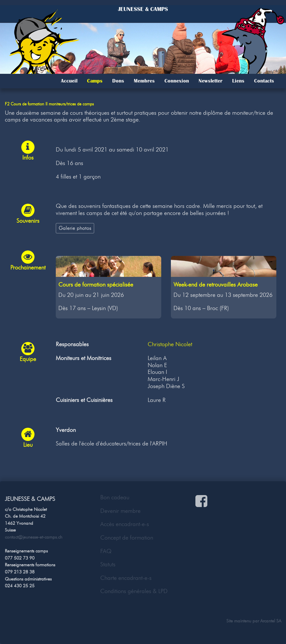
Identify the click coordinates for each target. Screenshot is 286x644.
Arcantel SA (271, 621)
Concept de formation (127, 538)
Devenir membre (120, 511)
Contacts (264, 81)
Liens (238, 81)
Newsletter (211, 81)
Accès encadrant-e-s (125, 524)
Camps (95, 81)
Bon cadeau (115, 497)
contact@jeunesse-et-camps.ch (34, 537)
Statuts (108, 564)
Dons (118, 81)
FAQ (106, 551)
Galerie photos (75, 228)
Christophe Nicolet (170, 344)
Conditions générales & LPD (134, 591)
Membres (144, 81)
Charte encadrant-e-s (126, 578)
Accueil (69, 81)
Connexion (177, 81)
